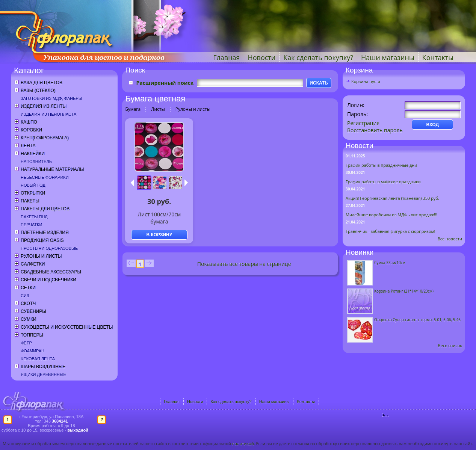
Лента (28, 146)
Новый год (33, 185)
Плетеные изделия (45, 233)
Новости (262, 57)
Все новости (450, 239)
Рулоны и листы (41, 256)
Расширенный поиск (165, 83)
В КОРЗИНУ (159, 235)
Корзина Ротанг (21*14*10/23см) (404, 291)
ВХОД (432, 125)
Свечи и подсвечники (48, 280)
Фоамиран (32, 351)
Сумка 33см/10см (390, 263)
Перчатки (31, 225)
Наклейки (33, 154)
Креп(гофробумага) (45, 138)
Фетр (26, 343)
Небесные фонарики (45, 177)
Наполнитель (36, 162)
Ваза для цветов (42, 83)
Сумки (29, 319)
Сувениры (33, 311)
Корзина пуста (366, 81)
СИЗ (25, 296)
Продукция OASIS (42, 240)
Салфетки (33, 264)
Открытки (33, 193)
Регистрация (363, 123)
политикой (243, 443)
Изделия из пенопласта (48, 114)
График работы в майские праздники (383, 182)
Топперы (32, 335)
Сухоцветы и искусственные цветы (67, 327)
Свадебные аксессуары (51, 272)
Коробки (31, 130)
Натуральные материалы (52, 169)
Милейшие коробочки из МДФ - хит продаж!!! (391, 215)
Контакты (438, 57)
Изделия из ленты (44, 106)
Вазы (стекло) (38, 91)
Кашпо (29, 122)
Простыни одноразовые (49, 248)
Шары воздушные (43, 367)
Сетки (28, 288)
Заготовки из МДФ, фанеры (51, 98)
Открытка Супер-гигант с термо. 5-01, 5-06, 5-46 (417, 320)
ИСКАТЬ (319, 83)
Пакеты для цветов (45, 209)
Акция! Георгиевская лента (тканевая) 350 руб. (392, 198)
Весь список (450, 345)
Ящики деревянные (43, 374)
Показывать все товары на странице (244, 264)
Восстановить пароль (375, 130)
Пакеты (30, 201)
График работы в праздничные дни (381, 165)
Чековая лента (38, 359)
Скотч (28, 304)
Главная (226, 57)
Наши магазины (388, 57)
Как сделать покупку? (318, 57)
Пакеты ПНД (34, 217)
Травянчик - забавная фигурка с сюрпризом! (391, 231)
